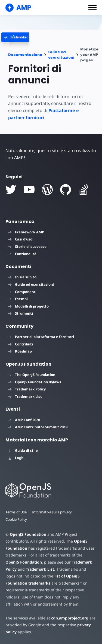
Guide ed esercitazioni (61, 55)
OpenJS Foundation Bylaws (35, 382)
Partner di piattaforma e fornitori (41, 337)
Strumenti (21, 313)
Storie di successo (27, 246)
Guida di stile (23, 450)
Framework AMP (26, 232)
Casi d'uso (20, 239)
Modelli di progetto (28, 306)
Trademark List (25, 396)
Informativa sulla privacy (53, 512)
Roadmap (20, 351)
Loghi (16, 458)
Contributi (21, 344)
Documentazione (25, 55)
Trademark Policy (27, 389)
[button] (92, 7)
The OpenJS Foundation (32, 375)
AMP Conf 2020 (24, 420)
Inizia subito (22, 277)
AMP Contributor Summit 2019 (38, 427)
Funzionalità (22, 254)
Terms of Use (16, 512)
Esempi (18, 299)
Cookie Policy (16, 519)
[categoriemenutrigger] (35, 37)
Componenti (22, 292)
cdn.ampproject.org (68, 618)
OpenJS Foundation (28, 534)
